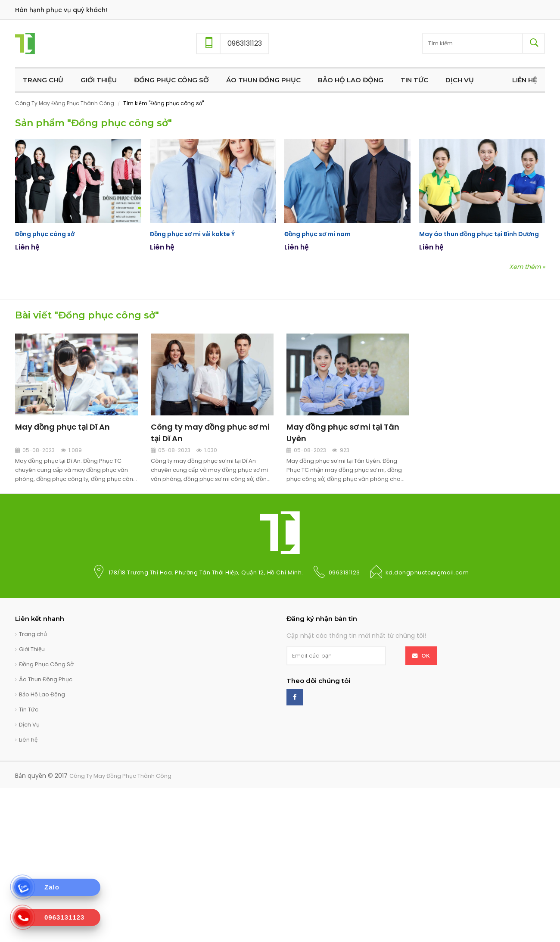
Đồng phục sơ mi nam (317, 234)
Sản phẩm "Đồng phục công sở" (93, 123)
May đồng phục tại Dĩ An (62, 427)
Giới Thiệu (32, 649)
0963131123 (344, 572)
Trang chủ (33, 634)
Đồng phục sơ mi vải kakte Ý (192, 234)
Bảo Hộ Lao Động (42, 694)
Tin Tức (29, 710)
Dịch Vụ (29, 725)
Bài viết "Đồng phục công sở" (87, 315)
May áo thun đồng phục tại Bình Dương (479, 234)
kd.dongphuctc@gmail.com (427, 572)
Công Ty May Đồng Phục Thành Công (65, 103)
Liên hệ (28, 740)
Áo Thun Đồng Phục (46, 679)
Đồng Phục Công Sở (46, 664)
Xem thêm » (527, 267)
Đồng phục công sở (45, 234)
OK (426, 656)
